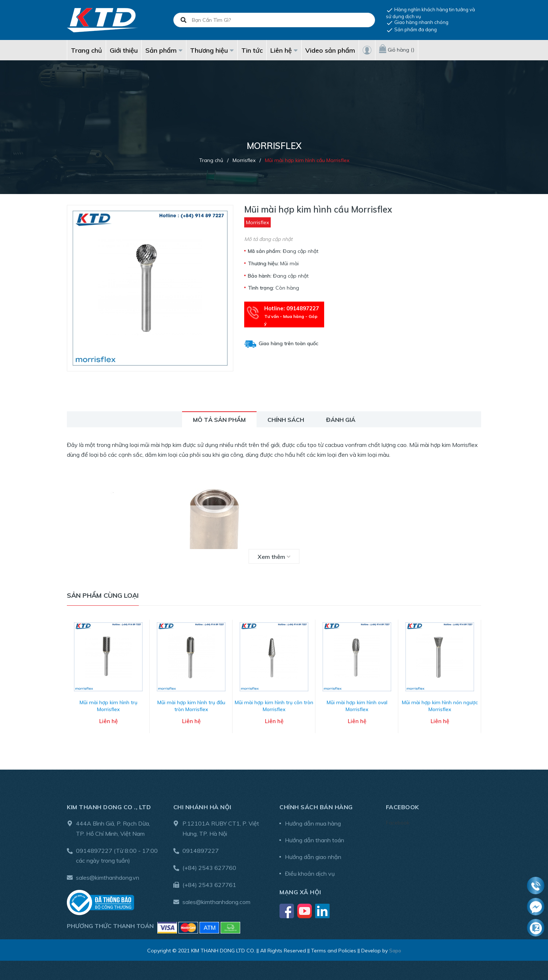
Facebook (398, 820)
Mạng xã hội (300, 890)
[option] (108, 679)
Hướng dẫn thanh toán (315, 838)
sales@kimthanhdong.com (216, 899)
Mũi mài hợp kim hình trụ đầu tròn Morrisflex (191, 703)
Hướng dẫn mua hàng (313, 821)
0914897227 (94, 848)
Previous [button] (72, 679)
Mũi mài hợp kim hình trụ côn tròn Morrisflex (274, 703)
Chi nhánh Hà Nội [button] (202, 804)
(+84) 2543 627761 (209, 882)
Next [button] (476, 679)
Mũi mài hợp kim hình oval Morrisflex (357, 703)
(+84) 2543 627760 (209, 865)
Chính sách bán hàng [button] (316, 804)
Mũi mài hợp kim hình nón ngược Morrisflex (440, 703)
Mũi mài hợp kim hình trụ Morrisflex (108, 703)
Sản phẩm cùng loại (103, 595)
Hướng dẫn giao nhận (313, 854)
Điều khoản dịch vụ (310, 871)
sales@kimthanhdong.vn (108, 875)
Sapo (395, 948)
